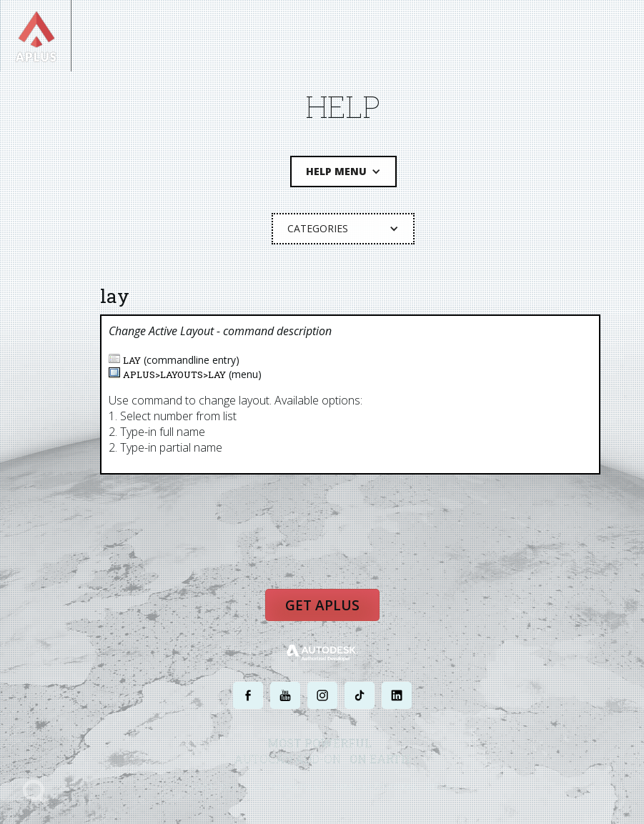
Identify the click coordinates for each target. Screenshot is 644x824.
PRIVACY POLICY (297, 786)
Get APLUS (322, 605)
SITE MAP (442, 786)
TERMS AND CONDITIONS (375, 786)
